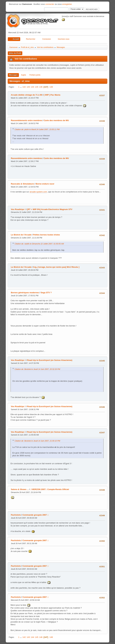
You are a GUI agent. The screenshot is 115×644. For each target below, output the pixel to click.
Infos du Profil (15, 53)
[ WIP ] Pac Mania (52, 95)
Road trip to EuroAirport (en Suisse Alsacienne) (50, 360)
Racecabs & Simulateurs (22, 184)
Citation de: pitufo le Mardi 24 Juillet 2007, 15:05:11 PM (37, 129)
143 (28, 87)
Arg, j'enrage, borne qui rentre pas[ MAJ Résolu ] (56, 267)
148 (51, 87)
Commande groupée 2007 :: (36, 515)
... (21, 87)
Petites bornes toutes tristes (46, 235)
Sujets (23, 75)
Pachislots (16, 515)
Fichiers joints (35, 75)
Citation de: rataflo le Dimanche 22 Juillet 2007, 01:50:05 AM (39, 244)
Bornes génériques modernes (25, 293)
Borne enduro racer (45, 184)
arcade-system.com (38, 192)
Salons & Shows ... (20, 489)
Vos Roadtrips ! (18, 209)
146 (41, 87)
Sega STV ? (46, 293)
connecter (50, 4)
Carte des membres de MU (56, 120)
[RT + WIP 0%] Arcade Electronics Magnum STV (50, 209)
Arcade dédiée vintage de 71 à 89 (26, 95)
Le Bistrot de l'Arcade (21, 235)
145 (37, 87)
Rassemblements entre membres (26, 120)
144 (32, 87)
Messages (13, 75)
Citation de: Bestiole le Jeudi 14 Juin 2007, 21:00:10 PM (37, 441)
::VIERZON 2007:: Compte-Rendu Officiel (50, 489)
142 (24, 87)
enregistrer (67, 4)
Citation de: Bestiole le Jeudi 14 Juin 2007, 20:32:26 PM (37, 369)
